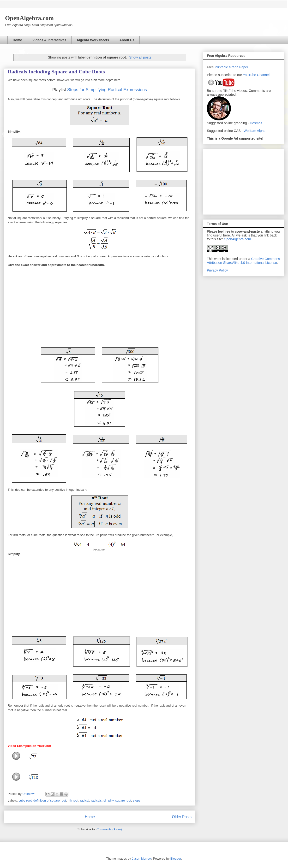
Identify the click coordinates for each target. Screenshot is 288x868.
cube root (25, 800)
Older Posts (182, 817)
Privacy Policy (217, 270)
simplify (108, 800)
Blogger (176, 859)
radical (84, 800)
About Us (127, 40)
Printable (222, 67)
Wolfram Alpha (255, 131)
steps (137, 800)
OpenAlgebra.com (237, 239)
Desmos (256, 123)
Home (17, 40)
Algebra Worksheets (93, 40)
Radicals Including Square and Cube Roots (56, 72)
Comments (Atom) (109, 829)
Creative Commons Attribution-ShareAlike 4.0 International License (243, 261)
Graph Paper (239, 67)
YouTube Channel (256, 75)
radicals (96, 800)
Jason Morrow (141, 859)
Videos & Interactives (49, 40)
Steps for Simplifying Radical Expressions (107, 90)
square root (123, 800)
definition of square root (50, 800)
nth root (73, 800)
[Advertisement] (244, 181)
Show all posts (140, 57)
